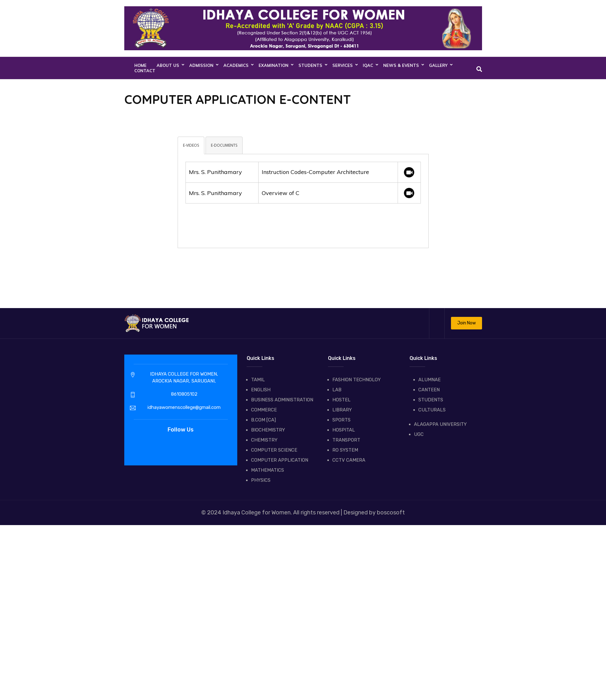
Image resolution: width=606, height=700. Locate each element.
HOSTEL (341, 400)
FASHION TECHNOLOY (357, 380)
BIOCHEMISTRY (268, 430)
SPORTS (341, 420)
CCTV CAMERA (349, 460)
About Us (168, 65)
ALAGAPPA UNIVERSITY (440, 424)
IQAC (368, 65)
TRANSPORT (346, 440)
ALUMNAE (429, 380)
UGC (419, 434)
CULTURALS (432, 410)
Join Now (467, 323)
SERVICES (343, 65)
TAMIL (258, 380)
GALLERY (438, 65)
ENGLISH (261, 390)
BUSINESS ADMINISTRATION (282, 400)
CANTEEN (429, 390)
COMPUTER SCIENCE (274, 450)
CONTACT (145, 71)
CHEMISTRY (264, 440)
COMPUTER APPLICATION (280, 460)
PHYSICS (261, 480)
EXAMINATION (274, 65)
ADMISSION (201, 65)
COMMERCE (264, 410)
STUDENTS (310, 65)
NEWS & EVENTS (401, 65)
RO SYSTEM (345, 450)
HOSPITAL (344, 430)
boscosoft (390, 513)
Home (140, 65)
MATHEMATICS (268, 470)
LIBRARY (342, 410)
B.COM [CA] (263, 420)
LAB (337, 390)
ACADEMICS (236, 65)
